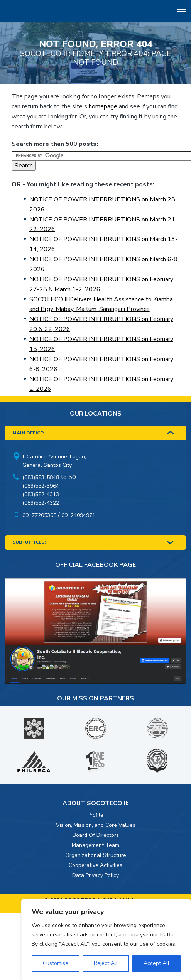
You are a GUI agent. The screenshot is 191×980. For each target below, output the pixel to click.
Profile (95, 815)
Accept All (156, 963)
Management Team (95, 845)
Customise (56, 963)
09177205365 (39, 515)
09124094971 (78, 515)
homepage (103, 106)
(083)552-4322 (41, 503)
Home (84, 53)
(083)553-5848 (41, 477)
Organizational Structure (96, 855)
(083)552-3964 (41, 486)
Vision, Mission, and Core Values (96, 825)
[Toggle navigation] (182, 13)
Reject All (106, 963)
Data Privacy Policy (95, 875)
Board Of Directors (96, 835)
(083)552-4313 (41, 494)
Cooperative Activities (95, 865)
